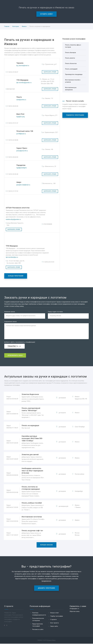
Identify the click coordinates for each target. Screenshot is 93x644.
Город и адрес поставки (55, 312)
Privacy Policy (51, 641)
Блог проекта (55, 623)
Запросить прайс (50, 72)
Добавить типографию (46, 588)
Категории (16, 26)
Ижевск (24, 26)
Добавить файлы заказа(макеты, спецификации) (20, 342)
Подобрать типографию (75, 115)
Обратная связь (75, 612)
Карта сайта (54, 627)
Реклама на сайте (38, 630)
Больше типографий (16, 276)
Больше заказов (47, 545)
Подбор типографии (57, 616)
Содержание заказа (10, 322)
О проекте (54, 620)
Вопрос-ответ (55, 613)
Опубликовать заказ (15, 356)
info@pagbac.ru (74, 609)
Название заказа (10, 312)
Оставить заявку (47, 14)
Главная (7, 26)
